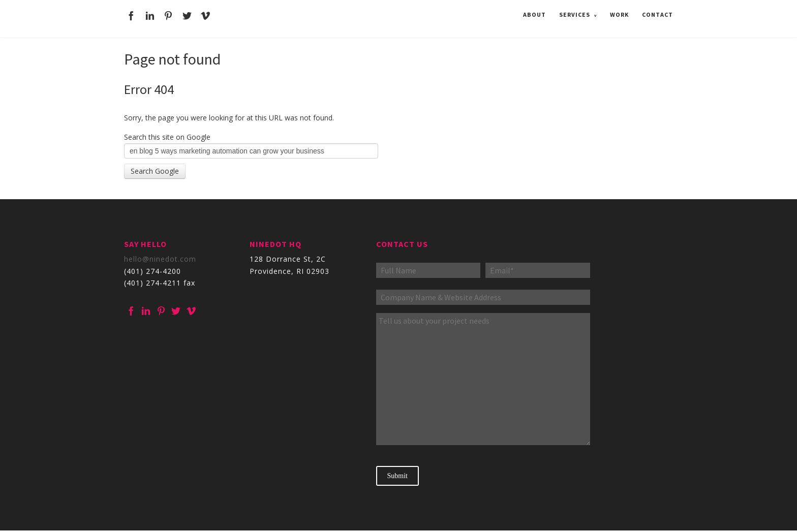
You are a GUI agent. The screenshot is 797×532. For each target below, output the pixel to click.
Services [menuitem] (575, 13)
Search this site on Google (167, 137)
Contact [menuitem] (657, 13)
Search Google (155, 171)
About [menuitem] (534, 13)
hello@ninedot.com (160, 259)
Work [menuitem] (619, 13)
